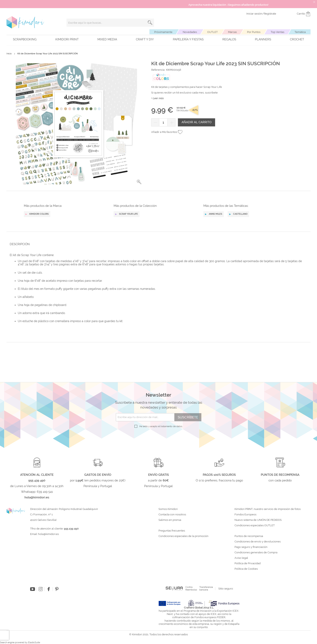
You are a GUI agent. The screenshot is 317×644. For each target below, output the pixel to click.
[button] (139, 322)
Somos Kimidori (168, 630)
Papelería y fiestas (188, 39)
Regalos (229, 39)
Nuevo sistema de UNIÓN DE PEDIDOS (258, 641)
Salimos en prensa (170, 641)
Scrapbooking (25, 39)
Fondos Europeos (245, 636)
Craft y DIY (145, 39)
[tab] (157, 384)
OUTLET (212, 32)
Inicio (9, 54)
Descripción (20, 384)
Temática (300, 32)
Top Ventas (277, 32)
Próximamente (163, 32)
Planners (263, 39)
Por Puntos (254, 32)
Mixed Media (107, 39)
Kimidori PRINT (67, 39)
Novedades (190, 32)
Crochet (297, 39)
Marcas (232, 32)
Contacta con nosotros (172, 636)
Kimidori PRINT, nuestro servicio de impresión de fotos (268, 630)
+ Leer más (157, 98)
